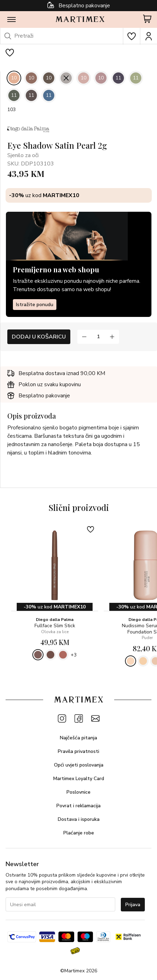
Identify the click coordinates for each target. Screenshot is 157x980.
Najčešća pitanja (78, 738)
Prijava (133, 905)
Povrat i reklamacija (78, 806)
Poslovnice (78, 792)
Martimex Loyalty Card (79, 779)
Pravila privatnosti (78, 751)
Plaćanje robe (79, 833)
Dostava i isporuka (79, 819)
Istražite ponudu (35, 305)
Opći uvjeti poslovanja (79, 765)
